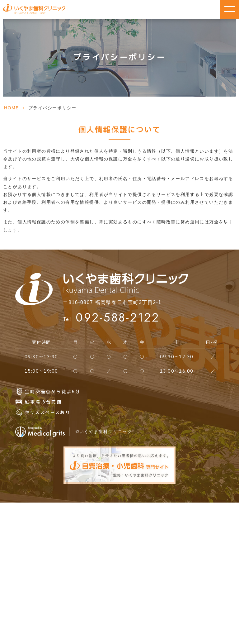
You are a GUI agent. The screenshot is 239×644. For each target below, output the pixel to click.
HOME (12, 108)
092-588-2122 (118, 317)
